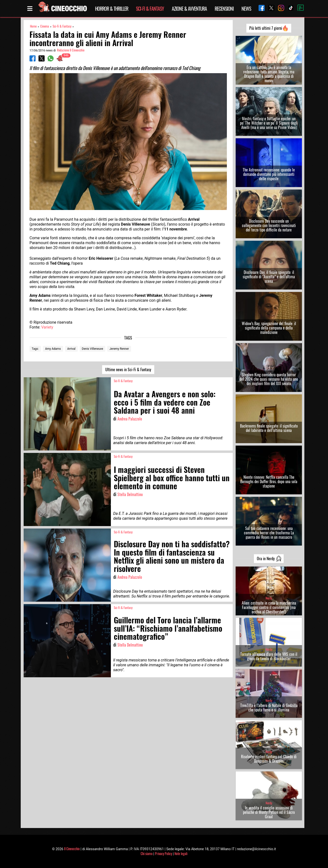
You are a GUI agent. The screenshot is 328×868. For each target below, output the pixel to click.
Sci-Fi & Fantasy (150, 9)
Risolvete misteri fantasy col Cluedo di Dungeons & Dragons (269, 759)
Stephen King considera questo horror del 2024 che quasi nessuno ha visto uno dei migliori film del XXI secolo (269, 379)
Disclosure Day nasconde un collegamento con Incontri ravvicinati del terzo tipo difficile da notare (269, 225)
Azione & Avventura (189, 9)
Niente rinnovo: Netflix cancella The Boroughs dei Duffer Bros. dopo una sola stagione (269, 481)
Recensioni (224, 9)
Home (33, 26)
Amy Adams (53, 349)
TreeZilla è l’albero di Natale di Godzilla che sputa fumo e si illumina (269, 708)
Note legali (181, 853)
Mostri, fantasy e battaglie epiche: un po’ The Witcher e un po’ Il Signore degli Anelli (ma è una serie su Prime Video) (269, 123)
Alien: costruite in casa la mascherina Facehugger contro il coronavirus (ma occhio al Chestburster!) (269, 607)
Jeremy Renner (119, 349)
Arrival (71, 349)
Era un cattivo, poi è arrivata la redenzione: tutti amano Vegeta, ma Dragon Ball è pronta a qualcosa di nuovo (269, 74)
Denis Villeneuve (92, 349)
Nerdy (269, 598)
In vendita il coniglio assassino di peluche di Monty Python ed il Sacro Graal (269, 812)
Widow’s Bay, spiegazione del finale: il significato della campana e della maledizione (269, 328)
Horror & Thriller (112, 9)
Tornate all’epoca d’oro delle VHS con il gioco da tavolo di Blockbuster (269, 656)
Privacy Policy (164, 853)
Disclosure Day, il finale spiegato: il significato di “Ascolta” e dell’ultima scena (269, 277)
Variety (47, 327)
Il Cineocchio (72, 849)
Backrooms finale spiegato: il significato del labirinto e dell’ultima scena (269, 428)
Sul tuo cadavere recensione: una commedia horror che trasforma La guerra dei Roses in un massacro (269, 533)
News (246, 9)
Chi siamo (147, 853)
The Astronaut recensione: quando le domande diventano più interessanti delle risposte (269, 174)
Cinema (45, 26)
